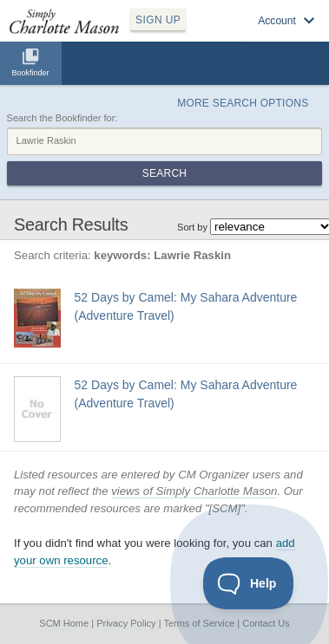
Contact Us (266, 623)
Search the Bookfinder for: (63, 118)
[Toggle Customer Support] (249, 583)
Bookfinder (30, 73)
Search (164, 173)
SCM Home (64, 623)
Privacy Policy (126, 623)
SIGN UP (158, 20)
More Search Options (243, 103)
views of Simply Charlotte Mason (194, 491)
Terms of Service (199, 623)
